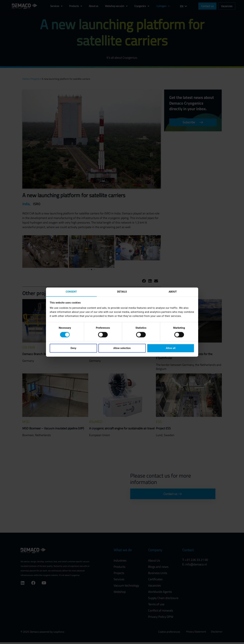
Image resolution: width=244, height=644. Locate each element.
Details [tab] (122, 292)
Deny (73, 348)
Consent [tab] (71, 292)
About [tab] (173, 292)
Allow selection (122, 348)
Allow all (171, 348)
